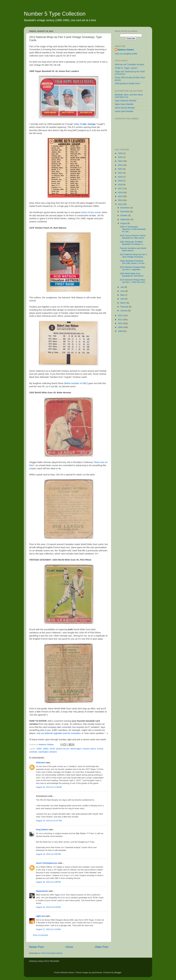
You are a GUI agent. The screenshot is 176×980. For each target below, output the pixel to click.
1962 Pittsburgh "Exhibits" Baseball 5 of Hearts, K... (132, 243)
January (124, 311)
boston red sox (63, 749)
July (122, 287)
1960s (46, 749)
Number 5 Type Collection (55, 14)
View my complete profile (126, 54)
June (123, 291)
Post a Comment (40, 935)
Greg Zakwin (42, 830)
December (125, 208)
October (124, 215)
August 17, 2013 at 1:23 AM (48, 929)
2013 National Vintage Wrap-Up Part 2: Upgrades (133, 268)
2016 (121, 192)
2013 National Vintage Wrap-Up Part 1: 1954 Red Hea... (133, 281)
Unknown (40, 763)
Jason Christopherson (47, 863)
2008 (121, 331)
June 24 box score (91, 212)
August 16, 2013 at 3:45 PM (48, 854)
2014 (121, 200)
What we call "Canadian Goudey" (130, 64)
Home (69, 947)
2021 (121, 173)
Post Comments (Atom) (52, 953)
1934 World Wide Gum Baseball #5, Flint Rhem (132, 275)
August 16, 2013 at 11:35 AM (49, 787)
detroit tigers (76, 749)
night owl (40, 916)
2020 (121, 177)
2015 (121, 196)
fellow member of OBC (76, 383)
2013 (121, 204)
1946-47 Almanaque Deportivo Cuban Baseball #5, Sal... (133, 229)
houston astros (89, 749)
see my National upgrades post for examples (59, 733)
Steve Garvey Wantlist (125, 108)
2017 (121, 188)
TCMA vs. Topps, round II (126, 68)
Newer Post (36, 947)
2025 (121, 157)
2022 (121, 169)
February (125, 307)
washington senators (48, 752)
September (126, 219)
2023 (121, 165)
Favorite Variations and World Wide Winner (133, 249)
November (125, 212)
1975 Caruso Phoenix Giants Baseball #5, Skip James (133, 237)
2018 (121, 185)
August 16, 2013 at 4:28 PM (48, 882)
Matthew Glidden (126, 50)
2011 (121, 319)
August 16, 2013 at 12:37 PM (49, 821)
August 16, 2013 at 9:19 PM (48, 907)
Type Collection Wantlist (126, 101)
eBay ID (85, 124)
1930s (39, 749)
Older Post (101, 947)
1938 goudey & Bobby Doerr (128, 83)
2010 (121, 323)
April (123, 299)
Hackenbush (42, 891)
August (124, 223)
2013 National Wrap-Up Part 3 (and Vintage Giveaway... (133, 256)
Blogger (118, 972)
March (123, 303)
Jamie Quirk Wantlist (124, 111)
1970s (52, 749)
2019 (121, 181)
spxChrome (97, 972)
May (123, 295)
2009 (121, 327)
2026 (121, 153)
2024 (121, 161)
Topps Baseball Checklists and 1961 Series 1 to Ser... (133, 262)
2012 (121, 315)
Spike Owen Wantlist (124, 104)
